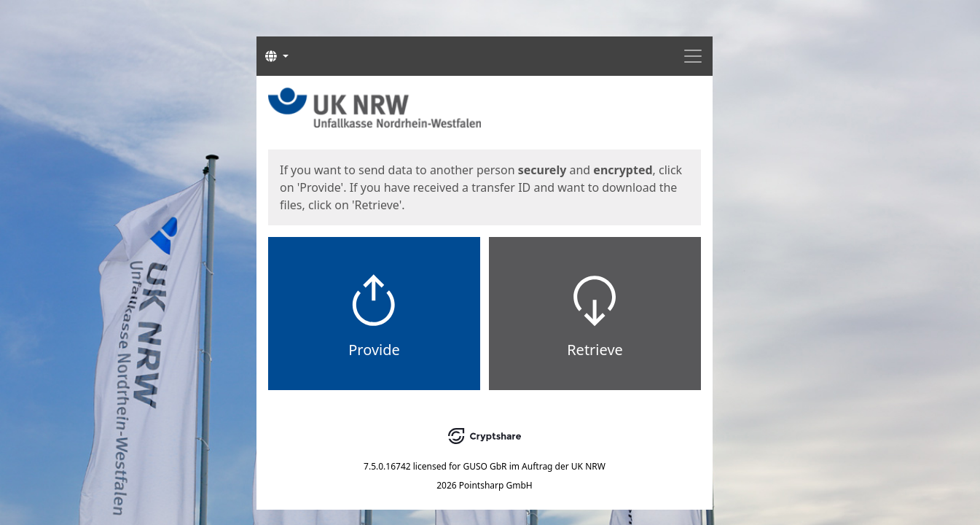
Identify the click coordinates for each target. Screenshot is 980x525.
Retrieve (595, 350)
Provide (374, 350)
